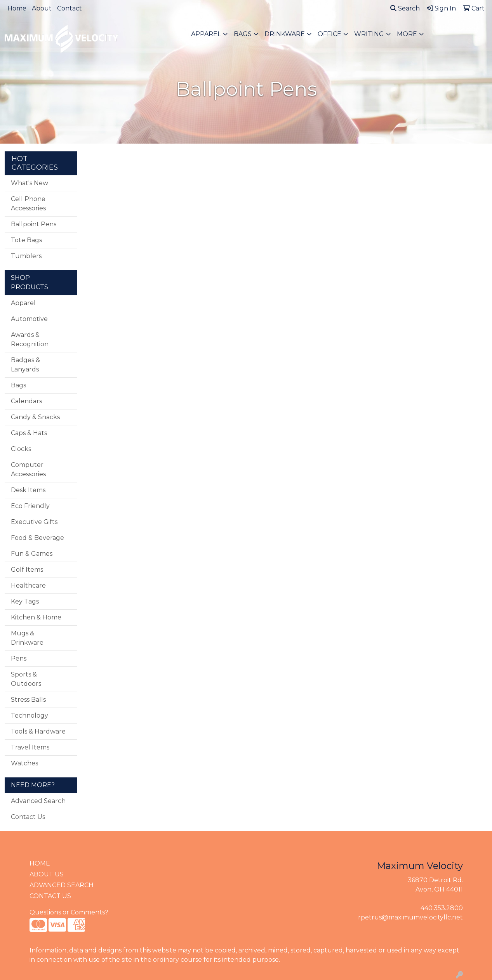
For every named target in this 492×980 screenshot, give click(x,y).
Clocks (21, 449)
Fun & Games (32, 554)
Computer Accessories (28, 469)
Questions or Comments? (69, 912)
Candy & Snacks (35, 417)
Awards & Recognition (30, 339)
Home (17, 8)
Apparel (206, 34)
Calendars (26, 401)
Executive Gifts (34, 522)
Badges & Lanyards (25, 365)
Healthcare (28, 585)
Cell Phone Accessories (28, 204)
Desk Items (28, 490)
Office (329, 34)
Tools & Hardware (38, 731)
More (407, 34)
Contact (70, 8)
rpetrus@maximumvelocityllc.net (410, 917)
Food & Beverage (37, 538)
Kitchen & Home (36, 617)
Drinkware (285, 34)
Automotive (29, 319)
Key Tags (25, 601)
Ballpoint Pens (34, 224)
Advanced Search (38, 801)
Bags (243, 34)
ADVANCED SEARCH (62, 885)
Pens (19, 658)
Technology (30, 715)
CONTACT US (50, 896)
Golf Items (27, 570)
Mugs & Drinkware (27, 638)
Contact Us (28, 817)
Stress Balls (28, 700)
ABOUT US (47, 874)
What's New (30, 183)
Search (405, 8)
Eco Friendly (30, 506)
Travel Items (30, 747)
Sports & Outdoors (26, 679)
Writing (369, 34)
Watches (24, 763)
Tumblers (26, 256)
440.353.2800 (442, 908)
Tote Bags (26, 240)
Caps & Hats (29, 433)
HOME (40, 863)
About (42, 8)
